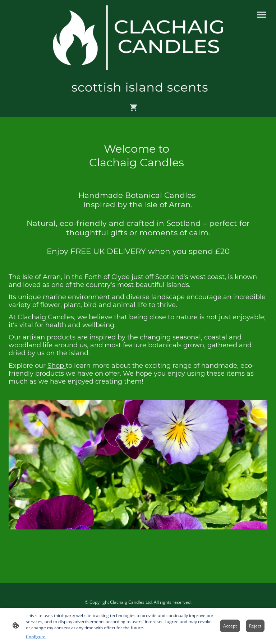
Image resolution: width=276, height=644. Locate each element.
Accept (230, 626)
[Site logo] (138, 48)
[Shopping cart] (135, 107)
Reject (255, 626)
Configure (36, 637)
